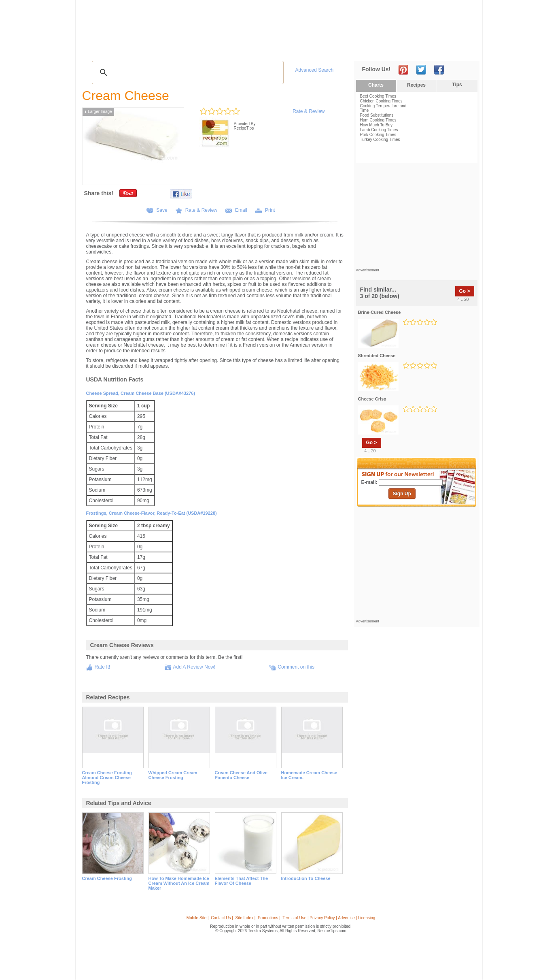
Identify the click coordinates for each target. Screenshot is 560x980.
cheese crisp (372, 399)
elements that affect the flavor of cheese (242, 881)
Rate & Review (309, 111)
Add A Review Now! (194, 667)
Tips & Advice (131, 49)
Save (162, 210)
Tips (457, 85)
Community (228, 49)
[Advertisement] (330, 21)
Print (270, 210)
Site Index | (246, 918)
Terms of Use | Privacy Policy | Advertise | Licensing (329, 918)
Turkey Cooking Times (380, 140)
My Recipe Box (296, 49)
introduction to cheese (306, 878)
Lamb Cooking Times (379, 130)
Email (241, 210)
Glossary (169, 49)
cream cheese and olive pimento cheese (241, 775)
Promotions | (269, 918)
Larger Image (98, 112)
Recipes (98, 49)
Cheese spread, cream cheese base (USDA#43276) (141, 393)
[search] (187, 72)
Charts (376, 85)
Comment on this (296, 667)
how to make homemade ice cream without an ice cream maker (179, 883)
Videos (198, 49)
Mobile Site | (198, 918)
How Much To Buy (376, 125)
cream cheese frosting (107, 878)
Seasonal (260, 49)
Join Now (447, 49)
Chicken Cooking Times (381, 101)
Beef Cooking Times (378, 96)
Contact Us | (222, 918)
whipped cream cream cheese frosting (173, 775)
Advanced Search (315, 70)
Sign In (464, 49)
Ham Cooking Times (378, 120)
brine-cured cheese (380, 312)
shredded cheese (377, 356)
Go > (465, 291)
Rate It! (103, 667)
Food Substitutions (377, 115)
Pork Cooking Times (378, 135)
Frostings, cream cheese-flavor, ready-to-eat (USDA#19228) (152, 513)
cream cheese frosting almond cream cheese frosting (107, 778)
